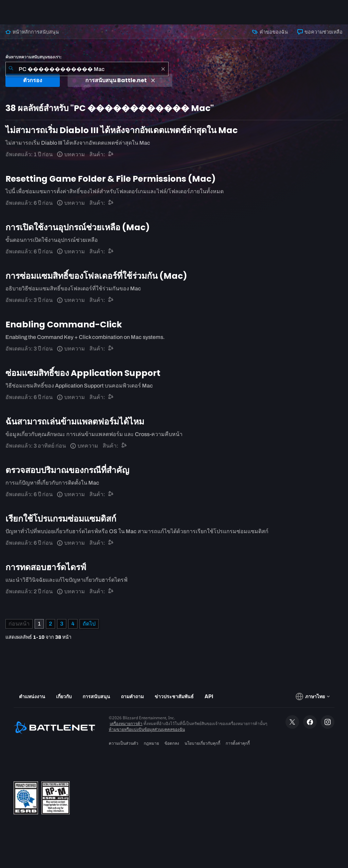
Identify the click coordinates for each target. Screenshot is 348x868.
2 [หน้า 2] (50, 624)
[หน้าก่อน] (19, 624)
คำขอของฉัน (270, 32)
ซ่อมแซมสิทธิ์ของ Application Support (83, 373)
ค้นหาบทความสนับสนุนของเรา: (33, 57)
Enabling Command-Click (64, 324)
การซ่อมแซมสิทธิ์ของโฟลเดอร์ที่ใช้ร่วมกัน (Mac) (96, 276)
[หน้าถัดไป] (89, 624)
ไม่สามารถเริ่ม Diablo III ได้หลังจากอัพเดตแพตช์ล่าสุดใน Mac (121, 130)
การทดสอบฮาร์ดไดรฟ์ (46, 567)
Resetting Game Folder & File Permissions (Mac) (111, 179)
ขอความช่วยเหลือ (320, 32)
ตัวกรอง (33, 80)
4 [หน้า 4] (73, 624)
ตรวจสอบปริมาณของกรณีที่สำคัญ (67, 470)
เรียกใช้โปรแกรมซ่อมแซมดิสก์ (61, 519)
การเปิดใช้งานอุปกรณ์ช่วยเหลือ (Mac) (78, 227)
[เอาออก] (163, 69)
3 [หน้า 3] (62, 624)
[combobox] (87, 69)
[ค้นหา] (11, 69)
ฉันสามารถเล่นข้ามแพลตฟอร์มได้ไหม (75, 422)
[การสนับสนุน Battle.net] (111, 154)
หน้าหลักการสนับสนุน (32, 32)
